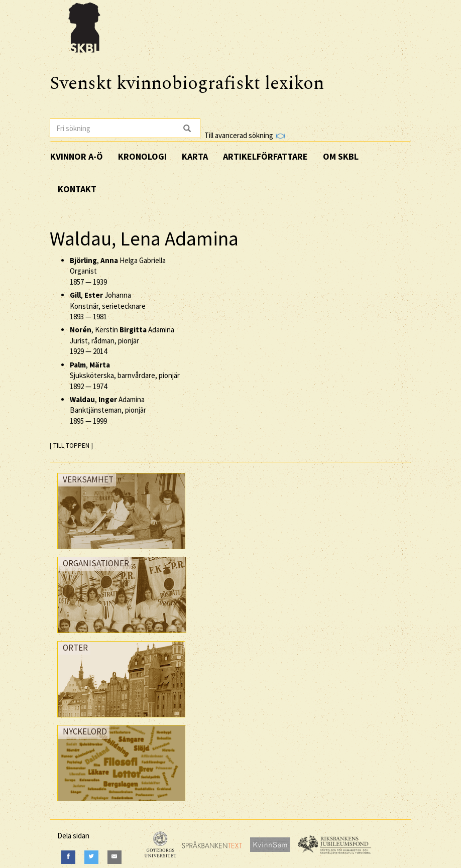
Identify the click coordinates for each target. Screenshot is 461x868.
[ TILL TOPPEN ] (71, 446)
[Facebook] (68, 857)
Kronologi (142, 156)
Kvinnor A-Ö (77, 156)
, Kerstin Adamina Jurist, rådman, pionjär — (122, 340)
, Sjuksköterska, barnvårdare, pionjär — (125, 376)
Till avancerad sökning (245, 135)
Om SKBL (341, 156)
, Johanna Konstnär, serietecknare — (108, 306)
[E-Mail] (114, 857)
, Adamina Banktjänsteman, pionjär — (108, 410)
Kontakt (77, 189)
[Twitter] (91, 857)
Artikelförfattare (265, 156)
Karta (195, 156)
